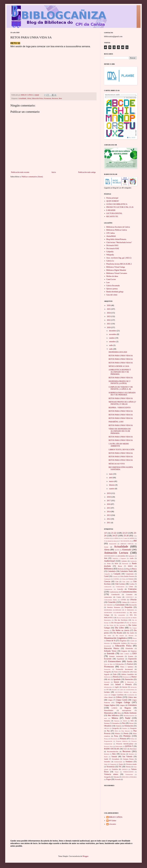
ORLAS (106, 728)
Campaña (117, 574)
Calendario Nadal (126, 571)
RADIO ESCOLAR (111, 749)
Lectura (107, 692)
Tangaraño (113, 764)
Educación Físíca (37, 98)
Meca (119, 713)
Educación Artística (120, 643)
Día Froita (110, 625)
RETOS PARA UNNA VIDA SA (121, 460)
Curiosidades (120, 605)
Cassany (115, 576)
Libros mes (132, 697)
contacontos (108, 597)
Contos (119, 597)
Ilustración (129, 679)
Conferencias (114, 592)
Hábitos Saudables (128, 674)
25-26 (126, 536)
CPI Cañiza (111, 233)
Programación (108, 741)
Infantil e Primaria (124, 684)
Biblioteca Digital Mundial (116, 270)
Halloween (107, 677)
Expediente (121, 659)
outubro (112, 338)
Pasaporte (133, 728)
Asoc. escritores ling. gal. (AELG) (119, 258)
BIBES (130, 566)
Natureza (117, 721)
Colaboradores (120, 587)
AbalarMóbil (111, 236)
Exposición (132, 659)
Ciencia (131, 579)
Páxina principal (112, 198)
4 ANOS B (107, 538)
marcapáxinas (127, 710)
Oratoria (119, 726)
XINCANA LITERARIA (129, 777)
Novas (131, 723)
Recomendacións (113, 752)
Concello (120, 589)
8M (135, 541)
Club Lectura (120, 584)
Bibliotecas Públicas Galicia (117, 230)
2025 (109, 309)
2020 (109, 327)
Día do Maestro (132, 623)
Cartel (106, 576)
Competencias (108, 589)
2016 (109, 504)
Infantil (106, 685)
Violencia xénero (111, 774)
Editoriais (107, 643)
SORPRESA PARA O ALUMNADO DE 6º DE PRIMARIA (122, 394)
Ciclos (124, 579)
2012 (109, 519)
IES (109, 679)
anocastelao (121, 556)
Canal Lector (111, 279)
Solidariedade (118, 762)
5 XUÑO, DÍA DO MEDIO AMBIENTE (119, 445)
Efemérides (129, 648)
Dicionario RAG (112, 245)
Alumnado (127, 550)
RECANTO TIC (112, 216)
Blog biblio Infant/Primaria (116, 239)
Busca (134, 569)
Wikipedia (110, 255)
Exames (131, 656)
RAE (125, 749)
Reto (60, 98)
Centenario (107, 579)
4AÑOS (132, 538)
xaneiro (112, 489)
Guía (115, 674)
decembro (113, 331)
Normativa (116, 723)
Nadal (128, 718)
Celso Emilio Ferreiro (127, 576)
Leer (108, 282)
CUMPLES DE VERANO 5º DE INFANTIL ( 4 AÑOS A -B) (121, 388)
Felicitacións (120, 664)
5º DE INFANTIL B (125, 541)
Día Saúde (130, 633)
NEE (132, 721)
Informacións (108, 687)
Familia (130, 662)
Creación (112, 602)
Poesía (126, 733)
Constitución (115, 595)
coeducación (108, 587)
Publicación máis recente (20, 172)
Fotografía (107, 672)
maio (111, 474)
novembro (113, 334)
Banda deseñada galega (115, 292)
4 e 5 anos (124, 538)
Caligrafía (107, 574)
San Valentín (127, 757)
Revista (123, 754)
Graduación (125, 672)
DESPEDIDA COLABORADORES (115, 613)
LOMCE (114, 708)
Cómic (131, 587)
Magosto (128, 708)
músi (106, 718)
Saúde (106, 759)
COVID (123, 600)
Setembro (107, 762)
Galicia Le (110, 261)
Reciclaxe (133, 749)
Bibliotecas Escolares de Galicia (118, 227)
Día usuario (120, 636)
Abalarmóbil (113, 544)
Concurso (132, 589)
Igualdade (117, 679)
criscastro (113, 824)
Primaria (123, 739)
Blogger (85, 856)
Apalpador (131, 556)
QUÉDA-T (129, 746)
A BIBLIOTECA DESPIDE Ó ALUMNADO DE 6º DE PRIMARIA (120, 372)
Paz (108, 731)
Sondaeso (129, 762)
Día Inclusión (121, 625)
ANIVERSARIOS (109, 556)
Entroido (111, 653)
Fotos (116, 672)
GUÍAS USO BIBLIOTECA (117, 204)
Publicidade (119, 746)
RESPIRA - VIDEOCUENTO (120, 408)
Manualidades (109, 710)
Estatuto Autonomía (116, 656)
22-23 (125, 533)
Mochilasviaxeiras (129, 716)
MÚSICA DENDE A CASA (119, 366)
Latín (121, 690)
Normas (107, 723)
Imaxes (116, 682)
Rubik (106, 757)
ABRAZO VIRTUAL (127, 544)
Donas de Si (111, 641)
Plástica (118, 734)
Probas (132, 739)
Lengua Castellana (117, 695)
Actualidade (22, 98)
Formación (107, 669)
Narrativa (107, 721)
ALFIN (117, 550)
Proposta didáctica (122, 741)
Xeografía (107, 777)
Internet (125, 687)
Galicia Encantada (113, 286)
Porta (116, 736)
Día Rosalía (118, 633)
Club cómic (126, 582)
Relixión (107, 754)
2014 (109, 512)
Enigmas (124, 651)
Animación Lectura (116, 553)
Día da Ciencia (121, 618)
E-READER (111, 210)
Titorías (128, 767)
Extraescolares (115, 661)
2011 (109, 523)
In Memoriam (129, 682)
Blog (128, 569)
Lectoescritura (130, 690)
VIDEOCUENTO (128, 772)
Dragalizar (123, 641)
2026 (109, 305)
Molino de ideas (112, 276)
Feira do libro (108, 664)
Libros (119, 697)
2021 (109, 324)
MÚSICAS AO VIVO (117, 464)
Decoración (133, 605)
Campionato (130, 574)
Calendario (112, 571)
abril (111, 478)
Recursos (55, 98)
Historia (116, 677)
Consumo (129, 595)
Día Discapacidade (118, 623)
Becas (120, 566)
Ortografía (115, 728)
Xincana (116, 777)
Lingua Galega (123, 702)
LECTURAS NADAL (122, 692)
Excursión (108, 659)
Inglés (117, 687)
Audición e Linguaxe (119, 558)
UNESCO (125, 769)
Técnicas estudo (131, 764)
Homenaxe (126, 677)
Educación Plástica (112, 648)
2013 (109, 515)
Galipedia (110, 252)
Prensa (106, 739)
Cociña (132, 584)
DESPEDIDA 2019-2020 (118, 352)
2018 (109, 497)
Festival (130, 664)
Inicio (54, 172)
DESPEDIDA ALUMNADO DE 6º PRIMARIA (119, 610)
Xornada (118, 779)
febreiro (112, 485)
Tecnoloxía (110, 767)
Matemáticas (109, 713)
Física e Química (127, 667)
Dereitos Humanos (114, 607)
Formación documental (124, 669)
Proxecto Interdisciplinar (125, 744)
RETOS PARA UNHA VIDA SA (121, 356)
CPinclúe (133, 600)
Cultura (124, 602)
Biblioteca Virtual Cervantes (117, 273)
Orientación (129, 726)
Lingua (110, 700)
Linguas (122, 705)
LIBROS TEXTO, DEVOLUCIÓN (121, 450)
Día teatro (108, 636)
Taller (106, 764)
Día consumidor (120, 615)
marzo (111, 481)
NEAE (125, 721)
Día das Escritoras (121, 620)
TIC (120, 767)
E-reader (132, 641)
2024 (109, 313)
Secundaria (116, 759)
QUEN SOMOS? (113, 201)
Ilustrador (107, 682)
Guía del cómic (112, 295)
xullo (111, 345)
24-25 (115, 536)
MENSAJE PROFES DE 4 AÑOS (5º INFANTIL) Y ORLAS (122, 403)
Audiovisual (109, 561)
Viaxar (117, 772)
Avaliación (133, 561)
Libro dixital (108, 697)
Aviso (109, 564)
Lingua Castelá (122, 700)
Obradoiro (108, 726)
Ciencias (107, 581)
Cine (117, 582)
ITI (107, 690)
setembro (113, 342)
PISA (116, 731)
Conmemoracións (129, 592)
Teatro (121, 764)
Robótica (132, 754)
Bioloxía (121, 569)
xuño (111, 349)
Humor (134, 677)
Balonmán (125, 564)
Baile (116, 564)
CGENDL (116, 579)
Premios (127, 736)
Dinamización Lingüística (115, 638)
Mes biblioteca (113, 715)
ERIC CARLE (125, 654)
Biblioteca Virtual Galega (116, 267)
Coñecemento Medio (111, 600)
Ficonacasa (48, 98)
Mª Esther (113, 821)
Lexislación (131, 695)
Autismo (124, 561)
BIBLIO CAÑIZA (116, 817)
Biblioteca (109, 569)
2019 (109, 493)
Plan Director (126, 731)
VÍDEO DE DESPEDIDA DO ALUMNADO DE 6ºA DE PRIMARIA (120, 431)
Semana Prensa (128, 759)
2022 (109, 320)
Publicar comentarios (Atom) (32, 177)
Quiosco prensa (112, 289)
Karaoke (114, 690)
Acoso (106, 547)
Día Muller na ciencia (121, 630)
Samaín (114, 757)
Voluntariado (129, 774)
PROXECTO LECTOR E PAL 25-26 (120, 207)
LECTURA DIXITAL (114, 213)
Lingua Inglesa (110, 705)
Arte (106, 558)
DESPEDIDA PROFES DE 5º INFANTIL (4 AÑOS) (120, 382)
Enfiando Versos (110, 651)
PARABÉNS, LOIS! (116, 422)
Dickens (131, 636)
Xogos (109, 779)
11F (105, 533)
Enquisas (134, 651)
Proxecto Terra (108, 746)
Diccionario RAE (113, 249)
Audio (132, 558)
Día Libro (119, 628)
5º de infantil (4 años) (110, 541)
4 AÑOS (116, 538)
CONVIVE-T (130, 597)
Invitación (134, 687)
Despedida (128, 607)
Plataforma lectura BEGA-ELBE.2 (119, 264)
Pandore (125, 728)
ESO (135, 653)
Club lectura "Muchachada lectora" (119, 242)
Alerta (29, 98)
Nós (124, 723)
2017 (109, 501)
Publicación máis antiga (87, 172)
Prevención (114, 739)
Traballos (115, 769)
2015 (109, 508)
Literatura (132, 705)
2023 (109, 316)
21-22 (114, 533)
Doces (135, 638)
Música (115, 718)
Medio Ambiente (130, 713)
